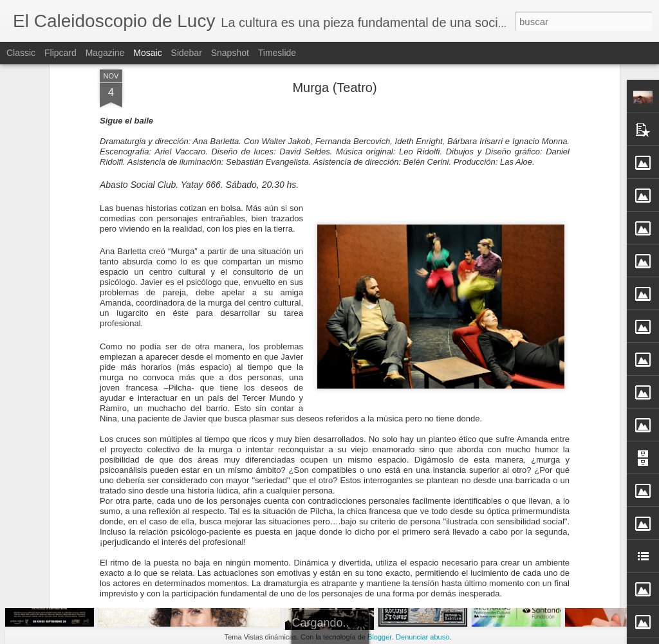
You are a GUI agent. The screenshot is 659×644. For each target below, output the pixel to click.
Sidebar (187, 53)
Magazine (105, 53)
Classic (21, 53)
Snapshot (230, 53)
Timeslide (277, 53)
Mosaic (147, 53)
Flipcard (60, 53)
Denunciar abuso (422, 637)
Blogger (380, 637)
